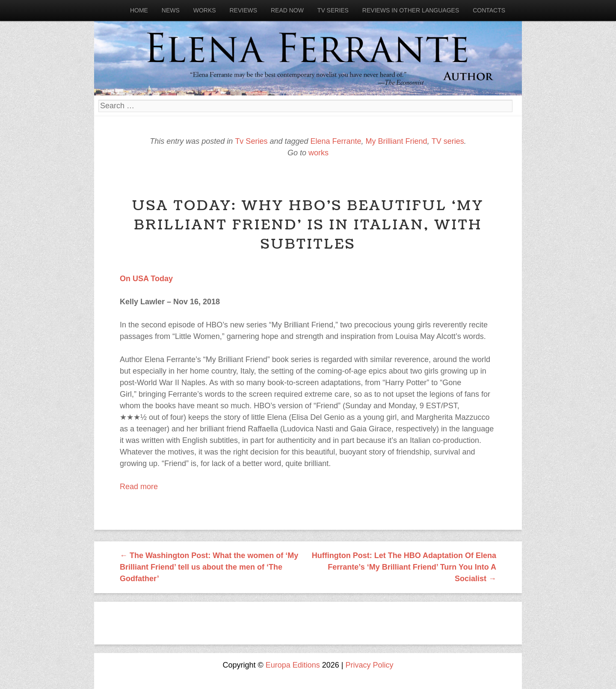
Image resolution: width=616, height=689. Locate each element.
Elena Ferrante (336, 141)
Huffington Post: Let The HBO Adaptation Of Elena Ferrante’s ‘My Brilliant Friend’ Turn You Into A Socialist (404, 567)
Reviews (243, 10)
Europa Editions (293, 665)
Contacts (489, 10)
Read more (139, 487)
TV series (448, 141)
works (318, 153)
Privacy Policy (370, 665)
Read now (287, 10)
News (171, 10)
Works (205, 10)
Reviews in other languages (411, 10)
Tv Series (333, 10)
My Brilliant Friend (397, 141)
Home (139, 10)
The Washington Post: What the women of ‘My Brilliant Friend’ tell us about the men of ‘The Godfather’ (209, 567)
